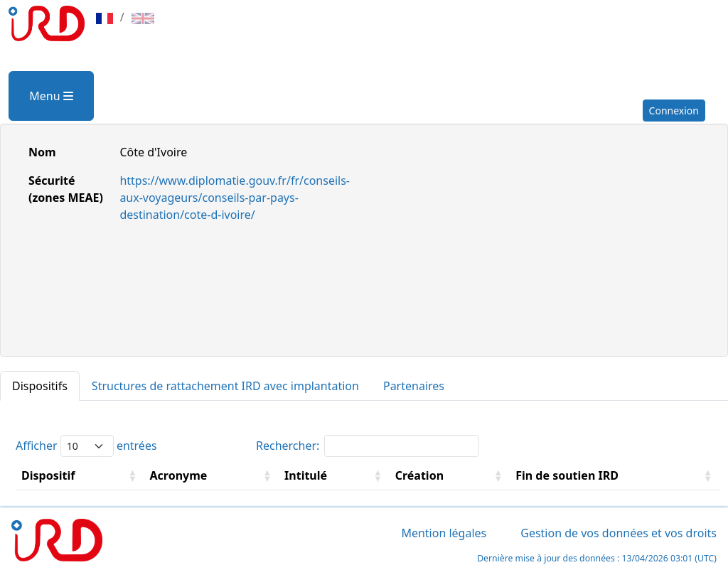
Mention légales (444, 533)
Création (419, 475)
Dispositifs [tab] (40, 386)
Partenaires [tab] (414, 386)
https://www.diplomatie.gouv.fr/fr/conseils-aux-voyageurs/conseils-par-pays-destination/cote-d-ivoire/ (235, 198)
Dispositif (48, 475)
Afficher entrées (86, 446)
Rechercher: (368, 446)
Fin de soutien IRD (567, 475)
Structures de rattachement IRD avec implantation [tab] (225, 386)
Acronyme (179, 475)
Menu (51, 96)
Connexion (674, 111)
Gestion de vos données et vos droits (619, 533)
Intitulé (306, 475)
